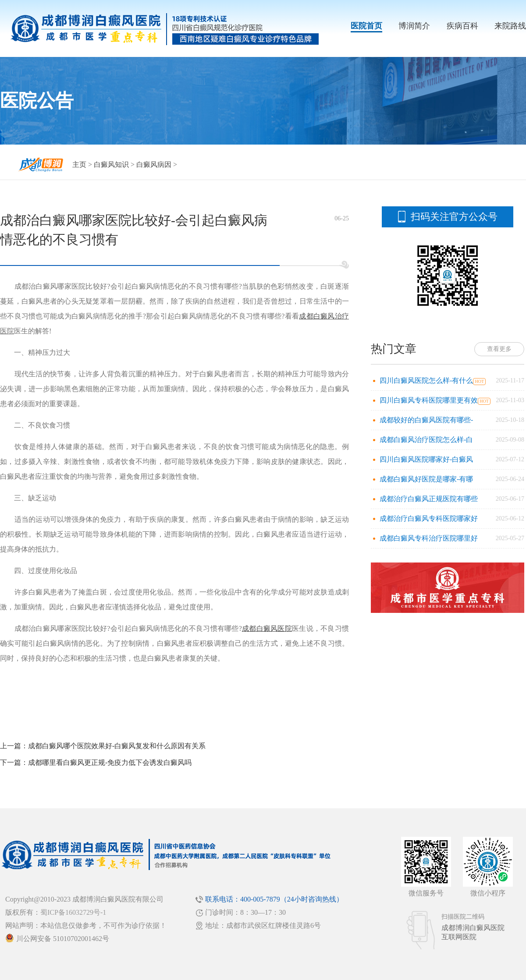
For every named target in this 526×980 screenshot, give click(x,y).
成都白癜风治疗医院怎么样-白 (426, 440)
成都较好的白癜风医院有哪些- (426, 420)
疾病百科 (462, 26)
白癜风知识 (111, 165)
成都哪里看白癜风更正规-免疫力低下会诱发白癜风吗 (110, 762)
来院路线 (510, 26)
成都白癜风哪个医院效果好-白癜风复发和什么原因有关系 (117, 746)
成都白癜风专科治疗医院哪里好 (429, 538)
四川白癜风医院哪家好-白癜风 (426, 459)
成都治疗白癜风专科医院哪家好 (429, 518)
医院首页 (366, 26)
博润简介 (414, 26)
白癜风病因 (154, 165)
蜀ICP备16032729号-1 (73, 912)
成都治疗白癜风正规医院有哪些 (429, 499)
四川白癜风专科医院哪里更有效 (429, 400)
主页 (79, 165)
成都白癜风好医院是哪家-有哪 (426, 479)
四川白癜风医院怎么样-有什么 (426, 380)
